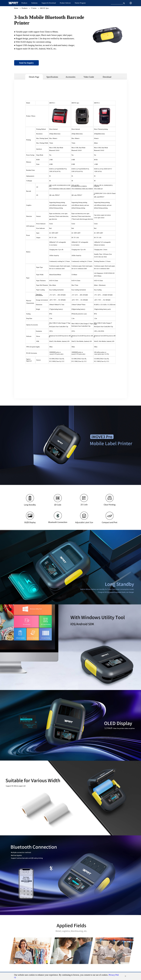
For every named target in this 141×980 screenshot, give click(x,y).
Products (25, 8)
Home (16, 8)
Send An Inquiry (26, 63)
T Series (34, 8)
